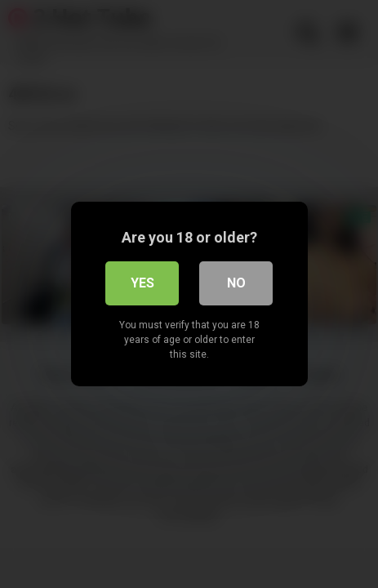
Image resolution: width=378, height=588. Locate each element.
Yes (142, 283)
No (236, 283)
